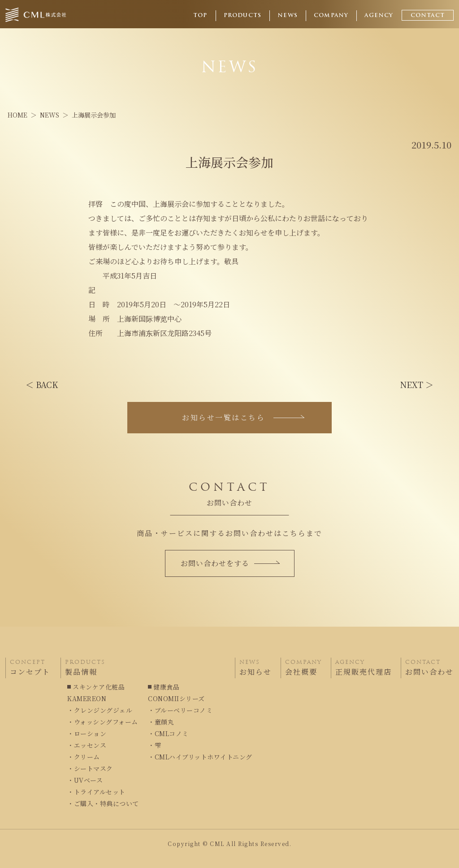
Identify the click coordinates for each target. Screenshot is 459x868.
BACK (42, 384)
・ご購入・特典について (103, 803)
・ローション (87, 733)
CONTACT (428, 16)
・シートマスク (90, 768)
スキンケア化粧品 (99, 687)
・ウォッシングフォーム (103, 722)
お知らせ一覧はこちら (243, 417)
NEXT (417, 384)
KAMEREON (87, 698)
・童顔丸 (161, 722)
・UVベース (85, 780)
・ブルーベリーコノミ (180, 710)
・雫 (154, 745)
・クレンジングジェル (100, 710)
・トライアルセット (96, 792)
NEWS (288, 16)
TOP (200, 16)
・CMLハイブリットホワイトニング (200, 757)
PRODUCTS (243, 16)
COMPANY (331, 16)
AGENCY (379, 16)
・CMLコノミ (168, 733)
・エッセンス (87, 745)
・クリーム (84, 757)
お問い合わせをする (230, 563)
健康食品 (166, 687)
